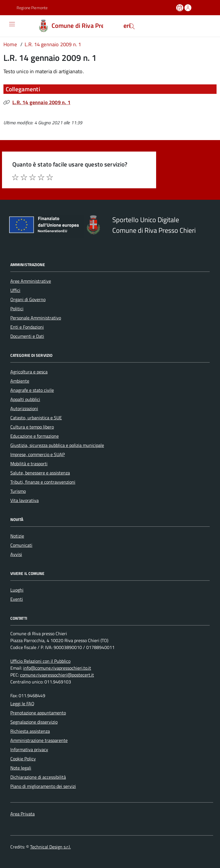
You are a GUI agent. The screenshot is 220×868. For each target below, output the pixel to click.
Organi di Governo (28, 299)
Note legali (21, 768)
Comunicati (21, 545)
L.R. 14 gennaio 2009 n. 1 (41, 102)
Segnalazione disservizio (34, 722)
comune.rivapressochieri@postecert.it (57, 675)
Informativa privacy (29, 749)
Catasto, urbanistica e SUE (36, 418)
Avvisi (16, 554)
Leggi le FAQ (22, 704)
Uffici (15, 290)
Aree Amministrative (31, 281)
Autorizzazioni (24, 408)
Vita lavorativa (24, 500)
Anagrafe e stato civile (32, 390)
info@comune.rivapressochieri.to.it (57, 668)
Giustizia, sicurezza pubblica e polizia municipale (57, 445)
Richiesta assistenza (30, 731)
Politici (17, 309)
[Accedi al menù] (8, 26)
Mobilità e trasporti (29, 464)
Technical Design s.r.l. (50, 847)
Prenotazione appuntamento (38, 713)
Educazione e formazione (35, 436)
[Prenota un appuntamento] (180, 8)
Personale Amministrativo (36, 318)
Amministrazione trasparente (39, 740)
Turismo (18, 491)
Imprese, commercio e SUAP (38, 454)
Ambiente (20, 381)
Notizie (17, 536)
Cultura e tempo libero (32, 427)
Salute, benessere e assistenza (40, 473)
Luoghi (17, 590)
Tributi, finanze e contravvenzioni (43, 482)
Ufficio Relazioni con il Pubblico (40, 661)
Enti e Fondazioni (27, 327)
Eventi (17, 599)
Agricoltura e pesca (29, 372)
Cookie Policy (23, 759)
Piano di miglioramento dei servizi (43, 786)
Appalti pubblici (25, 399)
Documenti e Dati (27, 336)
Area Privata (22, 814)
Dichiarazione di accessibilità (38, 777)
